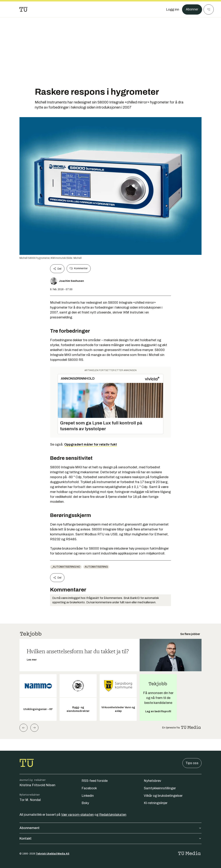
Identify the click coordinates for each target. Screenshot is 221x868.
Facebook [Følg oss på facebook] (89, 788)
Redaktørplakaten (113, 815)
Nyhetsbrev (152, 781)
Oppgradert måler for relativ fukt (91, 444)
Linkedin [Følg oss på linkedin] (88, 796)
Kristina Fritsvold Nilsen (37, 785)
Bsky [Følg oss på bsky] (85, 803)
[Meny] (209, 9)
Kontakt (110, 838)
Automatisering (96, 567)
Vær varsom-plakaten (77, 815)
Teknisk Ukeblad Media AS (53, 854)
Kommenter (79, 269)
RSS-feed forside (95, 781)
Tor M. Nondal (30, 800)
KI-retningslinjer (156, 803)
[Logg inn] (172, 9)
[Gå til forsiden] (23, 9)
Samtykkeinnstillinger (160, 788)
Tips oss (192, 763)
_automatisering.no (66, 567)
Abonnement (110, 828)
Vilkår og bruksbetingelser (163, 796)
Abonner (192, 9)
